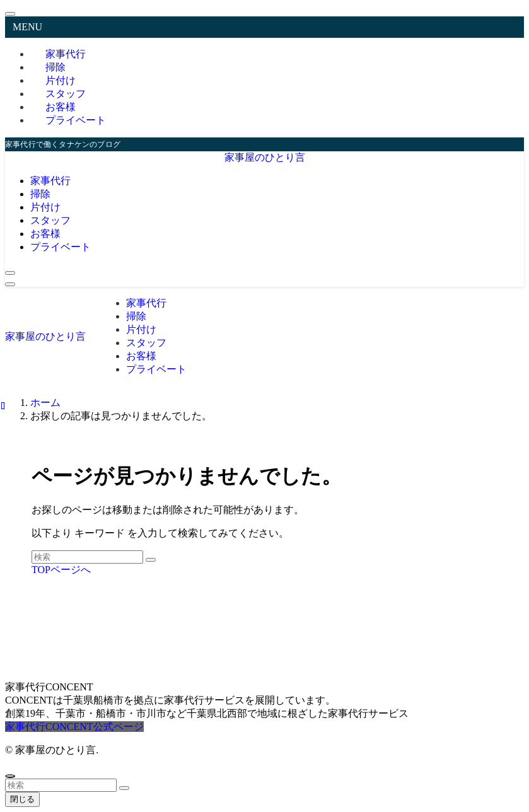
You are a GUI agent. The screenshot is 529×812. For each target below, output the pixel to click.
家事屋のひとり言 (265, 157)
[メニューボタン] (10, 284)
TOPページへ (61, 570)
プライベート (76, 120)
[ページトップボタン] (10, 776)
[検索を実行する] (151, 560)
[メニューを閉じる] (10, 14)
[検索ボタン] (10, 273)
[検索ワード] (87, 557)
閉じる (22, 799)
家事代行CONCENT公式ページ (74, 727)
